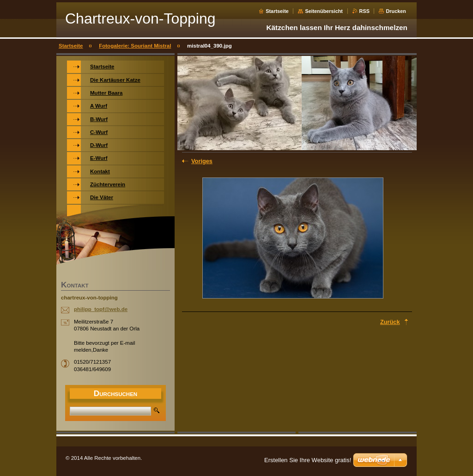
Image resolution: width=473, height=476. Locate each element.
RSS (364, 11)
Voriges (202, 161)
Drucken (396, 11)
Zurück (390, 322)
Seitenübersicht (324, 11)
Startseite (277, 11)
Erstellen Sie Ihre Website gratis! (308, 460)
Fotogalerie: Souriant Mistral (135, 46)
